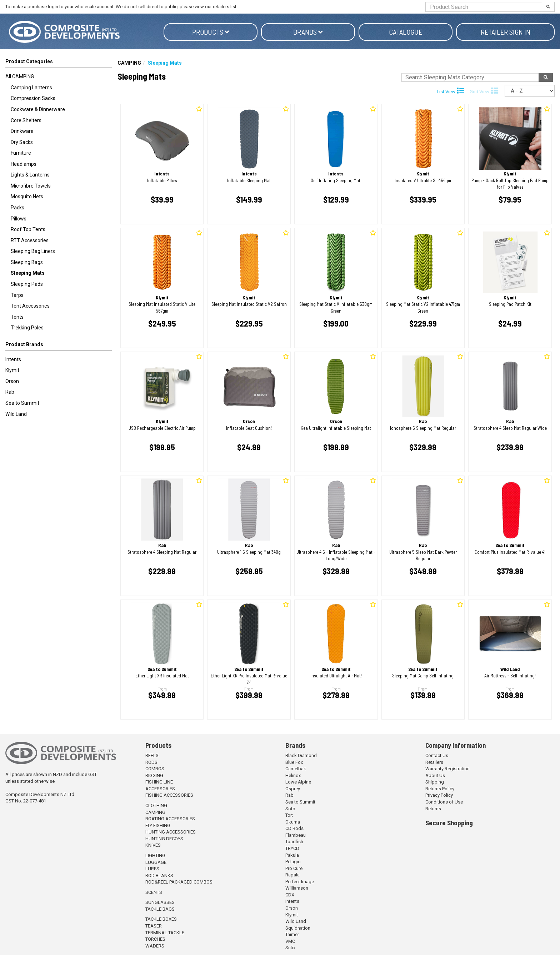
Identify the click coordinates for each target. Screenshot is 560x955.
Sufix (290, 948)
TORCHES (155, 939)
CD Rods (294, 828)
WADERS (155, 946)
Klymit (12, 370)
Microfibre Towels (31, 186)
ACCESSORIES (160, 789)
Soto (290, 809)
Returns (433, 809)
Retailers (434, 762)
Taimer (292, 934)
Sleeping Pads (27, 284)
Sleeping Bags (27, 262)
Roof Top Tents (28, 229)
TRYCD (292, 848)
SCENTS (154, 892)
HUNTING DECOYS (164, 839)
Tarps (17, 295)
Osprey (293, 789)
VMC (290, 941)
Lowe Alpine (298, 782)
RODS (151, 762)
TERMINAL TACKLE (165, 933)
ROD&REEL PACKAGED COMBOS (179, 882)
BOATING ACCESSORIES (170, 819)
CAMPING (129, 63)
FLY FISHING (158, 825)
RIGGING (154, 775)
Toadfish (294, 842)
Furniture (21, 153)
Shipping (435, 782)
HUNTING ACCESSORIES (171, 832)
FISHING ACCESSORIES (169, 795)
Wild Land (16, 414)
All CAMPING (20, 76)
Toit (289, 815)
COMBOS (155, 769)
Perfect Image (300, 882)
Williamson (297, 888)
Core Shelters (26, 120)
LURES (152, 869)
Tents (17, 317)
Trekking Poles (27, 328)
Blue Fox (294, 762)
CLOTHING (156, 805)
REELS (152, 755)
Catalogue (406, 32)
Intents (13, 359)
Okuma (293, 822)
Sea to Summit (22, 403)
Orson (12, 381)
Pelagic (293, 862)
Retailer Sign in (506, 32)
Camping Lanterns (31, 88)
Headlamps (24, 164)
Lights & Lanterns (30, 175)
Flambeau (296, 835)
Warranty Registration (447, 769)
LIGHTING (155, 855)
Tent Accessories (30, 306)
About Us (435, 775)
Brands (308, 32)
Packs (17, 208)
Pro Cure (294, 868)
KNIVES (153, 845)
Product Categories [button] (29, 61)
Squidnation (298, 928)
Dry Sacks (22, 142)
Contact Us (437, 755)
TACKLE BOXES (161, 919)
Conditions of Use (444, 802)
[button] (59, 346)
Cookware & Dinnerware (38, 109)
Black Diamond (301, 755)
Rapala (292, 875)
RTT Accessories (30, 240)
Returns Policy (440, 789)
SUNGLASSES (160, 902)
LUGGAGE (156, 862)
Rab (10, 392)
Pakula (292, 855)
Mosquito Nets (27, 197)
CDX (290, 895)
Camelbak (296, 769)
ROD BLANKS (159, 876)
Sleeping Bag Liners (33, 251)
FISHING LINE (159, 782)
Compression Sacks (33, 98)
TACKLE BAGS (160, 909)
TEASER (154, 926)
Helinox (293, 775)
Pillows (19, 219)
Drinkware (22, 131)
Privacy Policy (439, 795)
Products (211, 32)
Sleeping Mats (28, 273)
